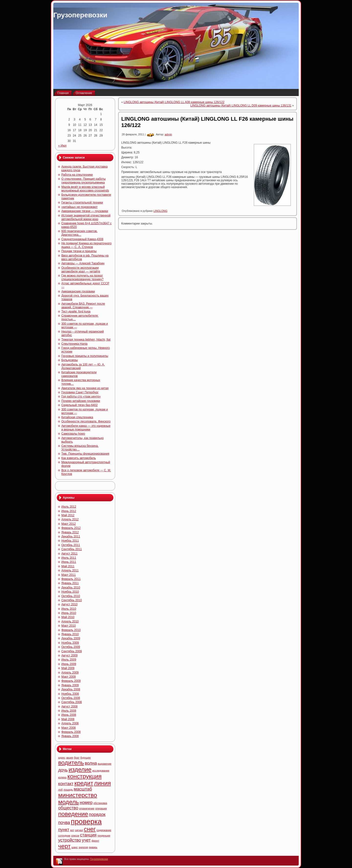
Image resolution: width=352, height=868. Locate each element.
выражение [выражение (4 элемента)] (105, 764)
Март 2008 (69, 728)
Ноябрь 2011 (70, 541)
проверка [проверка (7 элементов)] (86, 821)
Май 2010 (68, 617)
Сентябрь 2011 (72, 549)
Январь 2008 (70, 736)
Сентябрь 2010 (72, 600)
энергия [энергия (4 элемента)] (83, 847)
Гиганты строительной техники (82, 203)
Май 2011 (68, 566)
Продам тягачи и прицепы (79, 251)
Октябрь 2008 (71, 698)
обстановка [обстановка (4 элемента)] (100, 803)
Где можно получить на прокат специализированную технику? (82, 277)
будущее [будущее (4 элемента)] (85, 758)
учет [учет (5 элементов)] (86, 840)
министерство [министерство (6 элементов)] (78, 795)
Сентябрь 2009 (72, 651)
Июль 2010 (69, 609)
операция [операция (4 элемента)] (101, 808)
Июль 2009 (69, 660)
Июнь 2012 (69, 511)
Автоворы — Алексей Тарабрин (83, 263)
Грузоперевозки (80, 15)
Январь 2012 (70, 532)
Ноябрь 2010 (70, 592)
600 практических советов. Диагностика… (79, 233)
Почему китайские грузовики (81, 401)
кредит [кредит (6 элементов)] (84, 783)
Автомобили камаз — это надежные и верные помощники (86, 428)
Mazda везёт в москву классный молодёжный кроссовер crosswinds (85, 189)
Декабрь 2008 (71, 689)
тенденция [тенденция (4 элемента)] (104, 836)
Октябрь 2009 (71, 647)
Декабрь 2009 (71, 638)
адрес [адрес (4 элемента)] (62, 758)
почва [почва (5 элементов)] (64, 823)
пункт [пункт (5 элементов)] (64, 830)
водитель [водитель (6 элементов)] (71, 763)
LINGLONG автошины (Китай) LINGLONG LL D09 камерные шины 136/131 (241, 106)
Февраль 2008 (71, 732)
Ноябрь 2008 (70, 694)
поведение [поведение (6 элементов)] (73, 814)
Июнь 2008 (69, 715)
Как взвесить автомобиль (79, 458)
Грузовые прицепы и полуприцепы (85, 356)
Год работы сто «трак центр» (81, 396)
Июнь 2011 (69, 562)
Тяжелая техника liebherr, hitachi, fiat (86, 340)
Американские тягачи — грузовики (85, 211)
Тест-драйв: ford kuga (76, 311)
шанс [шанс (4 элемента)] (75, 847)
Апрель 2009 (70, 673)
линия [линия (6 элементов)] (103, 783)
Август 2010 (69, 604)
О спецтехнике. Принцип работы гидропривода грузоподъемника (83, 181)
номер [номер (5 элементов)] (86, 803)
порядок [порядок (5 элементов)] (97, 814)
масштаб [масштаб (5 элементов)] (83, 789)
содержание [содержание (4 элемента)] (104, 830)
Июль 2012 (69, 507)
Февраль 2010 (71, 630)
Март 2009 (69, 677)
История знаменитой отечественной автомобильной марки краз (86, 217)
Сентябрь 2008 (72, 702)
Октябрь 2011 (71, 545)
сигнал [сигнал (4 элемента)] (79, 830)
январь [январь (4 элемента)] (93, 847)
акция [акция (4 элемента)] (70, 758)
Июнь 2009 (69, 664)
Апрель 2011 (70, 570)
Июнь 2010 (69, 613)
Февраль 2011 (71, 579)
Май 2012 (68, 515)
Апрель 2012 (70, 519)
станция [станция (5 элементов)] (88, 835)
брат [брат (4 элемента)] (77, 758)
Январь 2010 (70, 634)
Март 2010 (69, 626)
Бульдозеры (70, 360)
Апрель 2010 (70, 622)
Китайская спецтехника (77, 417)
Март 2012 (69, 524)
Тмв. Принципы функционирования (85, 454)
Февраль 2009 (71, 681)
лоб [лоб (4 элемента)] (60, 790)
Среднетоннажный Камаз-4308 (82, 239)
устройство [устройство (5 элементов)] (70, 840)
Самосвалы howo (73, 434)
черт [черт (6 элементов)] (64, 846)
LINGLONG (160, 211)
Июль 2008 (69, 711)
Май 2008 (68, 719)
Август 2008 (69, 707)
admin (168, 134)
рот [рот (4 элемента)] (72, 830)
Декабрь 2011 (71, 536)
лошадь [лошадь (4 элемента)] (68, 790)
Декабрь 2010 (71, 588)
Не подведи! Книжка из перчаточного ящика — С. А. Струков (86, 245)
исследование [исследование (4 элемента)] (101, 771)
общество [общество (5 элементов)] (68, 808)
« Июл (62, 146)
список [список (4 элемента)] (75, 836)
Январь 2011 (70, 583)
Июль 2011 (69, 558)
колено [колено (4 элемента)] (62, 777)
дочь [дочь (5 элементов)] (63, 770)
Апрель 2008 (70, 723)
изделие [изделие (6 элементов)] (80, 769)
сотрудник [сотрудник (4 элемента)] (64, 836)
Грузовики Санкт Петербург (80, 392)
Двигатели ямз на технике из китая (85, 388)
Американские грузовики (78, 291)
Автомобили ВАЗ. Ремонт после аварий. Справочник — (83, 305)
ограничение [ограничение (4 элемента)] (87, 808)
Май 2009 (68, 668)
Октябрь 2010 (71, 596)
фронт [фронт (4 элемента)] (95, 841)
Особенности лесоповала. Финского (86, 421)
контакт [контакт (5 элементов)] (66, 784)
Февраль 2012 (71, 528)
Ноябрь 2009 (70, 643)
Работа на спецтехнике (77, 175)
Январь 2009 (70, 685)
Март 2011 (69, 575)
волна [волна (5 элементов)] (91, 763)
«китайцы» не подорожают (79, 207)
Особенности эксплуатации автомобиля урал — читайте (81, 270)
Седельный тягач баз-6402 (79, 405)
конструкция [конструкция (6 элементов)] (85, 776)
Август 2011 (69, 554)
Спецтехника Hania (74, 344)
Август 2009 (69, 655)
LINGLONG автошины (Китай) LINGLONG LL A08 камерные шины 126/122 (174, 102)
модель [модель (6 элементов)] (69, 802)
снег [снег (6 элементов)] (90, 829)
